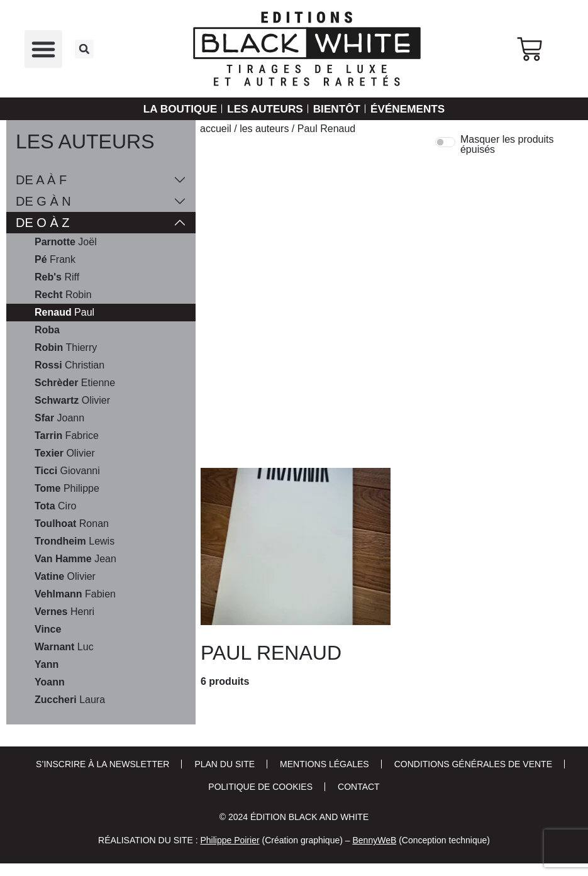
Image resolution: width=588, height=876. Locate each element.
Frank (55, 260)
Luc (64, 647)
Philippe (67, 489)
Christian (69, 365)
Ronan (72, 524)
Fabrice (67, 436)
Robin (63, 295)
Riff (57, 277)
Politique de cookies (260, 787)
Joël (66, 242)
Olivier (72, 401)
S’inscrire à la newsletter (103, 764)
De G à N (43, 201)
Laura (70, 700)
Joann (59, 418)
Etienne (75, 383)
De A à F (41, 180)
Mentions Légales (325, 764)
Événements (413, 109)
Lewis (75, 541)
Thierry (66, 348)
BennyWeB (374, 840)
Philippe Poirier (230, 840)
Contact (359, 787)
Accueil (216, 129)
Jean (75, 559)
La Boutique (175, 109)
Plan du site (225, 764)
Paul (64, 313)
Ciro (55, 506)
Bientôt (339, 109)
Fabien (75, 594)
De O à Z (43, 223)
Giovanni (67, 471)
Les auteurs (263, 109)
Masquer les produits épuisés (507, 145)
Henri (64, 612)
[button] (43, 49)
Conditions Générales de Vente (473, 764)
